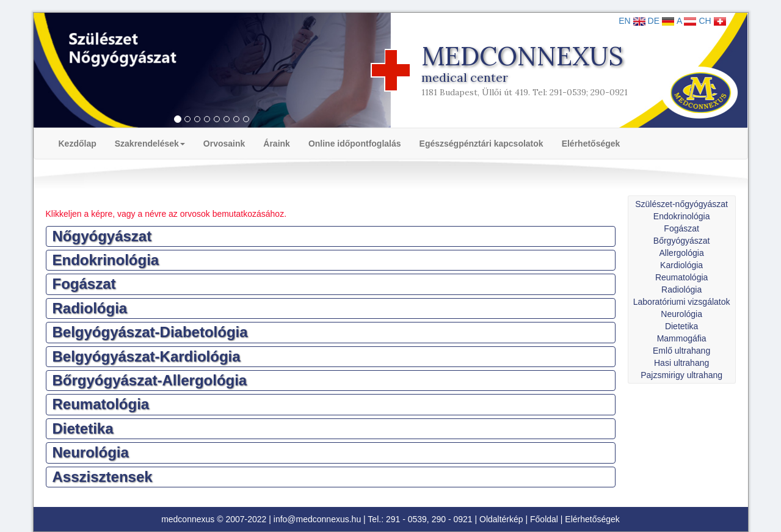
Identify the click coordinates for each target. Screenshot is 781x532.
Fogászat (681, 228)
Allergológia (682, 253)
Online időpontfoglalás (355, 144)
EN (632, 21)
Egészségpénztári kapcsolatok (481, 144)
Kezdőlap (78, 144)
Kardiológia (681, 265)
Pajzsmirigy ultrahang (681, 375)
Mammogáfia (682, 338)
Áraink (277, 144)
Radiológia (681, 290)
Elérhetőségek (591, 144)
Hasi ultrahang (681, 363)
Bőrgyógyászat (682, 241)
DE (661, 21)
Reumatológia (681, 277)
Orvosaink (224, 144)
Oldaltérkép (501, 519)
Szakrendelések (150, 144)
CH (712, 21)
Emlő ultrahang (681, 351)
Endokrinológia (682, 216)
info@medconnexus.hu (317, 519)
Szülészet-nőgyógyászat (681, 204)
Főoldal (544, 519)
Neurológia (681, 314)
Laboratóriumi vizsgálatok (682, 302)
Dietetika (681, 326)
